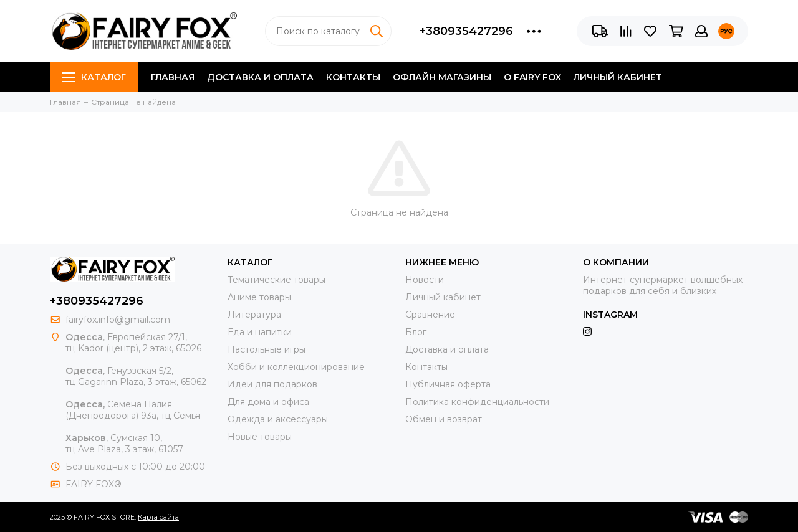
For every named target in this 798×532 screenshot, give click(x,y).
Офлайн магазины (442, 77)
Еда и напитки (260, 332)
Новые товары (260, 437)
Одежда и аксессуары (278, 419)
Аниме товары (259, 297)
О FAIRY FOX (532, 77)
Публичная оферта (448, 384)
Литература (254, 315)
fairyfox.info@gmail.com (118, 320)
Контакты (353, 77)
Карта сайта (158, 517)
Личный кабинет (618, 77)
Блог (416, 332)
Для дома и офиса (268, 402)
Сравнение (430, 315)
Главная (173, 77)
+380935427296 (466, 31)
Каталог (94, 77)
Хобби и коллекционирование (296, 367)
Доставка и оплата (260, 77)
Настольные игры (267, 349)
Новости (425, 280)
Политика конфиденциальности (477, 402)
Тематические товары (276, 280)
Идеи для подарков (272, 384)
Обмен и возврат (444, 419)
